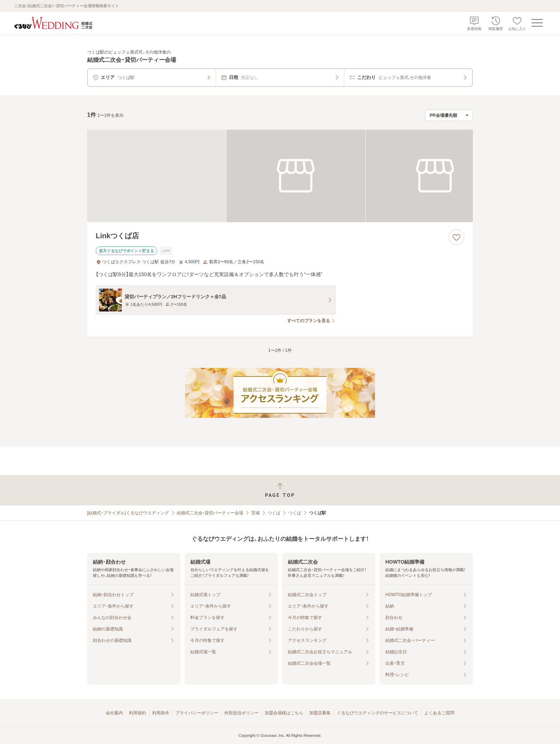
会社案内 (114, 713)
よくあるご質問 (439, 713)
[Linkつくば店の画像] (280, 176)
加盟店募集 (320, 713)
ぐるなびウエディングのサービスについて (377, 713)
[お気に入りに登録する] (456, 237)
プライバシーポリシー (197, 713)
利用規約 (137, 713)
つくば (274, 513)
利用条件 (161, 713)
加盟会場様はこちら (284, 713)
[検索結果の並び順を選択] (449, 115)
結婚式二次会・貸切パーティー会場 (210, 513)
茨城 (255, 513)
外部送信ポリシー (241, 713)
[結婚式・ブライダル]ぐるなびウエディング (128, 513)
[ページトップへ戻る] (280, 490)
